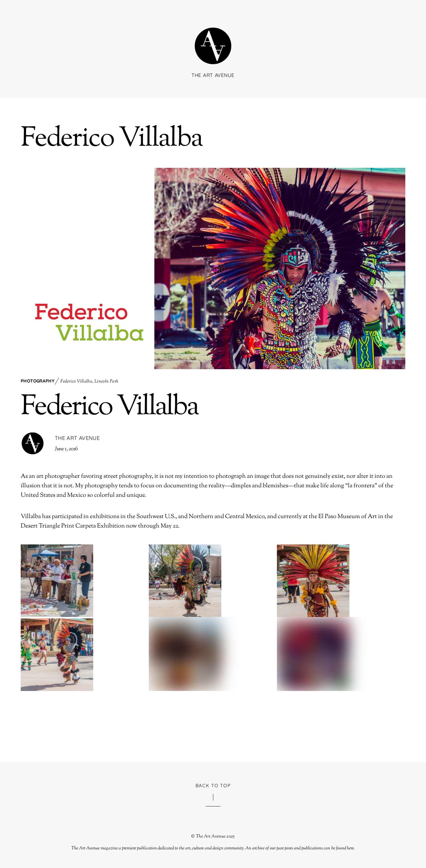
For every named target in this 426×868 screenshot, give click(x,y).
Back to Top (213, 785)
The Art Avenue (77, 438)
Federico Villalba (76, 381)
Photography (38, 381)
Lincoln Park (106, 381)
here (350, 848)
